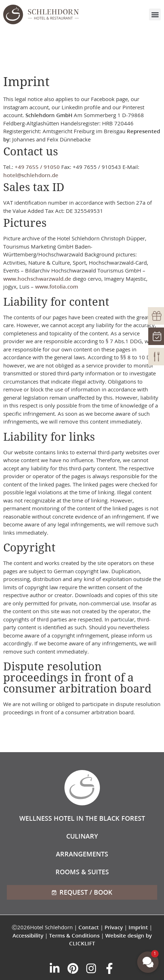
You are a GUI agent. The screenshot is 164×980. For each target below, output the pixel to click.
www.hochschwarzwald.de (37, 279)
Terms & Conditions (74, 935)
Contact (89, 927)
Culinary (82, 836)
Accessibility (28, 935)
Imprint (138, 927)
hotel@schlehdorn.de (31, 175)
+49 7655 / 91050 (37, 167)
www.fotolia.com (57, 286)
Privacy (114, 927)
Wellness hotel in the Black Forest (82, 818)
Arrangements (82, 854)
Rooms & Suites (82, 872)
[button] (155, 14)
